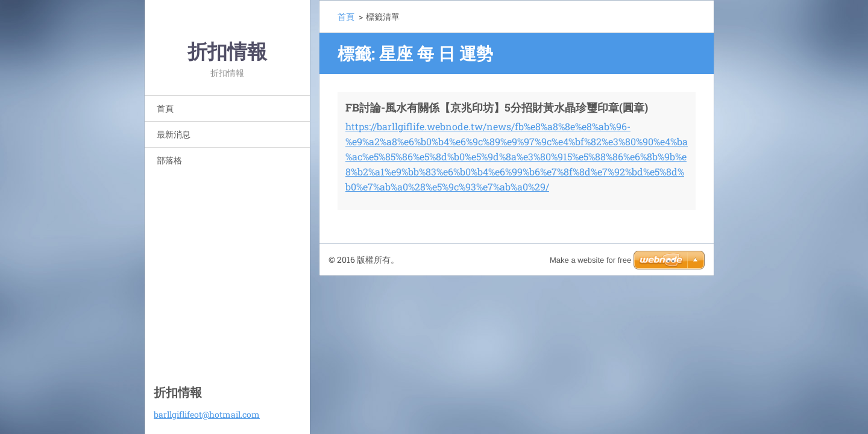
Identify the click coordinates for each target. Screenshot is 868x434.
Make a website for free (590, 260)
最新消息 (174, 134)
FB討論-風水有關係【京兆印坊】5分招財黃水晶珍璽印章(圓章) (497, 107)
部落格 (169, 160)
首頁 (165, 108)
